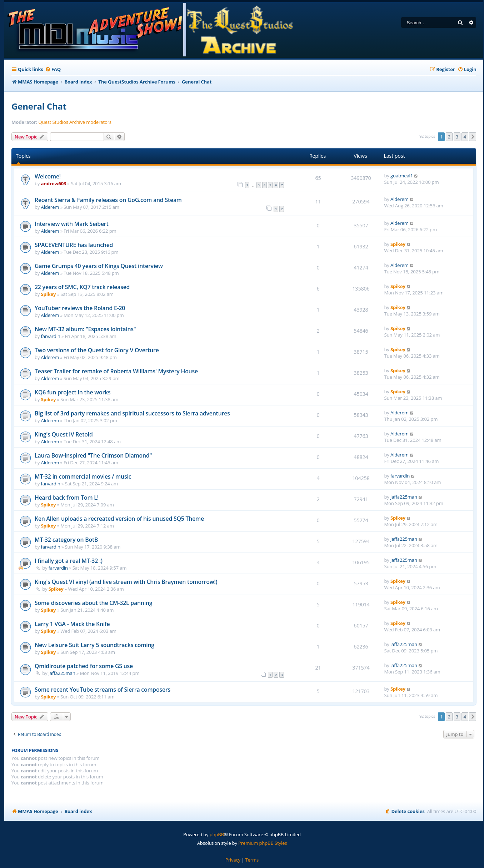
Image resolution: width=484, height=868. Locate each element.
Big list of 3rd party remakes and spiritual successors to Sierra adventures (132, 413)
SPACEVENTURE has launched (74, 245)
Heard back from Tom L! (67, 498)
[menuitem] (53, 69)
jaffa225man (404, 497)
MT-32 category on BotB (66, 540)
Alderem (50, 207)
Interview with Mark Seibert (72, 224)
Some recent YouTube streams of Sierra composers (103, 690)
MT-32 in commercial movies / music (83, 476)
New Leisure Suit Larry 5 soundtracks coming (94, 645)
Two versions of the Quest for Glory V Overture (97, 350)
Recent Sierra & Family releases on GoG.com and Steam (108, 200)
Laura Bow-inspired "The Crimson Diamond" (93, 455)
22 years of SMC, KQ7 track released (82, 287)
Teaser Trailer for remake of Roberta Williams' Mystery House (116, 371)
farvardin (51, 336)
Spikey (398, 244)
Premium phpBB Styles (263, 843)
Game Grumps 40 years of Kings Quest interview (99, 266)
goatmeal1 (402, 176)
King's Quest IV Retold (64, 434)
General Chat (39, 106)
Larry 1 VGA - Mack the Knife (72, 624)
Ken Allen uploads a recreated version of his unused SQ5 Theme (119, 519)
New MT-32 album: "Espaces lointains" (85, 329)
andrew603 (54, 183)
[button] (473, 137)
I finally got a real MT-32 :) (69, 561)
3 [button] (457, 137)
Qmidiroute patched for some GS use (84, 666)
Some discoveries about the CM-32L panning (93, 603)
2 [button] (449, 137)
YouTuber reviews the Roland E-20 (80, 308)
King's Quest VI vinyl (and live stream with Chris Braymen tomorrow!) (126, 582)
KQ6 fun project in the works (73, 392)
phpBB (217, 834)
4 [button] (465, 137)
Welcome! (48, 176)
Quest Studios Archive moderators (75, 122)
